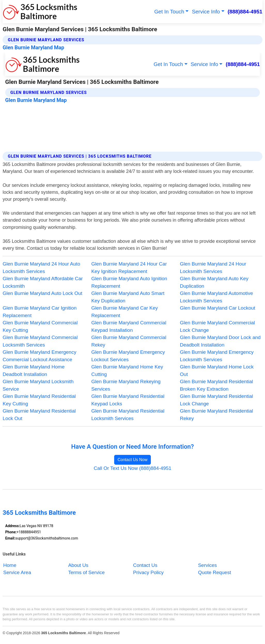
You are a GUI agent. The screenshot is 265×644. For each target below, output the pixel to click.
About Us (78, 565)
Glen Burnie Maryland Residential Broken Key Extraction (217, 385)
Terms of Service (86, 573)
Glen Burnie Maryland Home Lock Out (217, 371)
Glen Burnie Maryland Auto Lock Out (42, 293)
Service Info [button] (206, 11)
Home (10, 565)
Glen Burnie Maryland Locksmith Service (38, 385)
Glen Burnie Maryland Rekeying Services (126, 385)
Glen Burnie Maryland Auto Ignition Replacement (129, 282)
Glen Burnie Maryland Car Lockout (218, 308)
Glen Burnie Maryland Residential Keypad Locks (128, 400)
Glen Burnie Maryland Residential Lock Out (39, 415)
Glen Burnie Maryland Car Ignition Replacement (40, 312)
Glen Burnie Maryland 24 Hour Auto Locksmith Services (41, 268)
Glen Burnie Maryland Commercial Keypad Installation (129, 326)
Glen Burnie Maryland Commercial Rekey (129, 341)
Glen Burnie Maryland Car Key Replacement (124, 312)
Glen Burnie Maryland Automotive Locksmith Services (217, 297)
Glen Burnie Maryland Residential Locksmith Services (128, 415)
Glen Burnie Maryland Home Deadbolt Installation (34, 371)
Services (208, 565)
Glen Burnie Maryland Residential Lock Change (217, 400)
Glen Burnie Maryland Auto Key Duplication (214, 282)
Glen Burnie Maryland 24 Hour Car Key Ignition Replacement (129, 268)
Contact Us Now (132, 460)
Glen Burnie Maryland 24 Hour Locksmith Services (213, 268)
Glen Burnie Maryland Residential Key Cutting (39, 400)
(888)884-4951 (245, 11)
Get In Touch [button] (169, 11)
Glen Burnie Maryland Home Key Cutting (127, 371)
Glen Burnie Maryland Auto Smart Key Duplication (128, 297)
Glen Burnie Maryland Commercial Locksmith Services (40, 341)
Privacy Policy (148, 573)
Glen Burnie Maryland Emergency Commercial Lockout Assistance (39, 356)
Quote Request (215, 573)
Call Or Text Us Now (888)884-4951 (133, 468)
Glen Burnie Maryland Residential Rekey (217, 415)
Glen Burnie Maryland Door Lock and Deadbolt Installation (220, 341)
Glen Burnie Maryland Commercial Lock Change (217, 326)
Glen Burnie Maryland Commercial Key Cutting (40, 326)
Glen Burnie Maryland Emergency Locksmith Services (217, 356)
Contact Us (145, 565)
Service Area (17, 573)
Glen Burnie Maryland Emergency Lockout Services (128, 356)
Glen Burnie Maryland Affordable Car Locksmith (43, 282)
